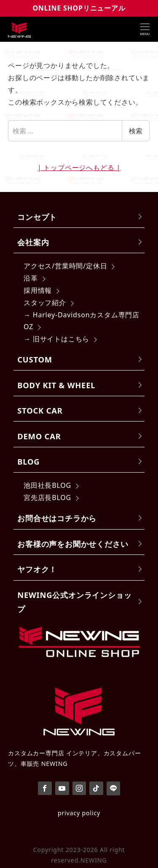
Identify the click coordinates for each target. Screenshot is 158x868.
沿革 (31, 278)
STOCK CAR (40, 410)
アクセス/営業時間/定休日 (65, 266)
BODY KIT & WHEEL (56, 385)
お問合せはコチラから (57, 518)
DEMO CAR (39, 436)
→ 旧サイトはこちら (56, 339)
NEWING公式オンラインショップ (74, 602)
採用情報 (38, 290)
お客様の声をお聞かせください (73, 544)
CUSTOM (35, 359)
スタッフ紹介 (45, 303)
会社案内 (33, 242)
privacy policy (79, 813)
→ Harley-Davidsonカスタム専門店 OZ (82, 321)
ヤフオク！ (37, 569)
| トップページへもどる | (79, 168)
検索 (136, 131)
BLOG (28, 461)
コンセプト (37, 217)
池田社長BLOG (47, 485)
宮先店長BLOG (47, 498)
